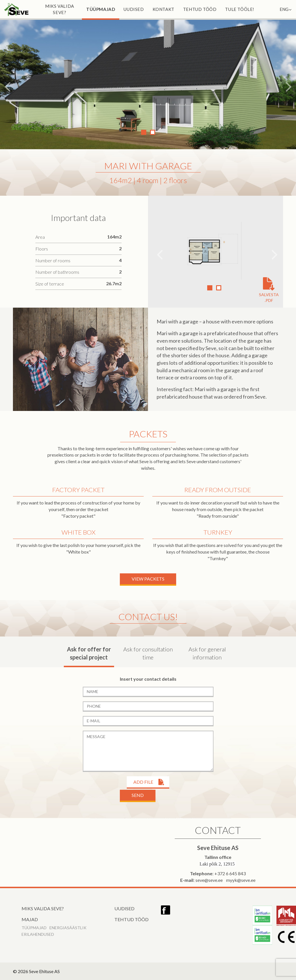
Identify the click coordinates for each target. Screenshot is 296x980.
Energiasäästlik (68, 928)
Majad (30, 919)
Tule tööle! (240, 9)
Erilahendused (38, 934)
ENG (286, 9)
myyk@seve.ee (241, 880)
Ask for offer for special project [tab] (89, 653)
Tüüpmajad (101, 9)
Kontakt (164, 9)
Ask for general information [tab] (207, 653)
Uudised (134, 9)
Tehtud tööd (200, 9)
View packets (148, 579)
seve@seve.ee (209, 880)
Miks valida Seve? (60, 9)
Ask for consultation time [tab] (148, 653)
